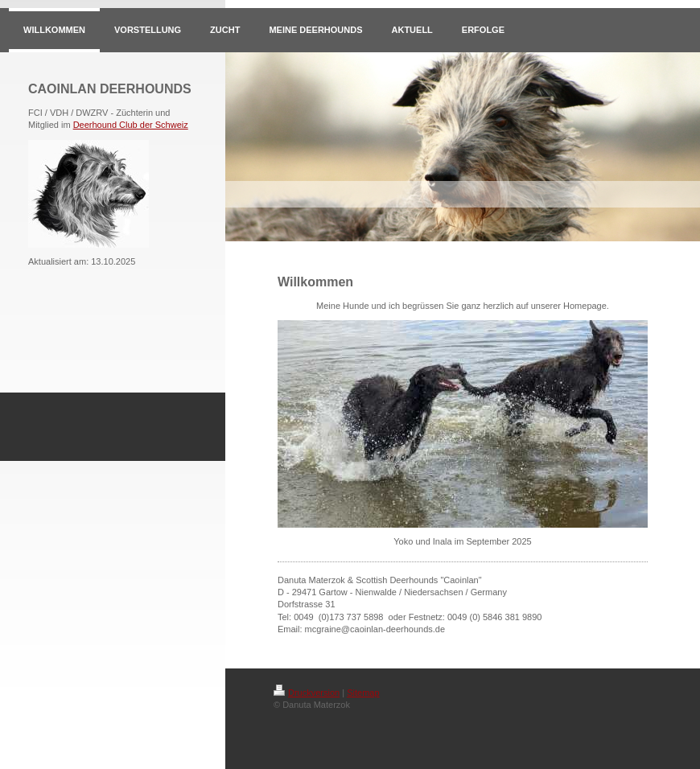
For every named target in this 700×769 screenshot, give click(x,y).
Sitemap (363, 693)
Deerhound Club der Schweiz (131, 125)
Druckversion (307, 693)
